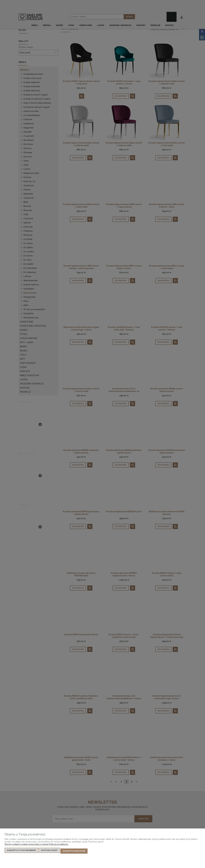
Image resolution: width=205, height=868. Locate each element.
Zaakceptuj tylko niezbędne (21, 852)
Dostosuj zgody (49, 852)
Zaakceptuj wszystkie (74, 852)
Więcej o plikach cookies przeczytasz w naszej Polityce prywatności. (37, 846)
